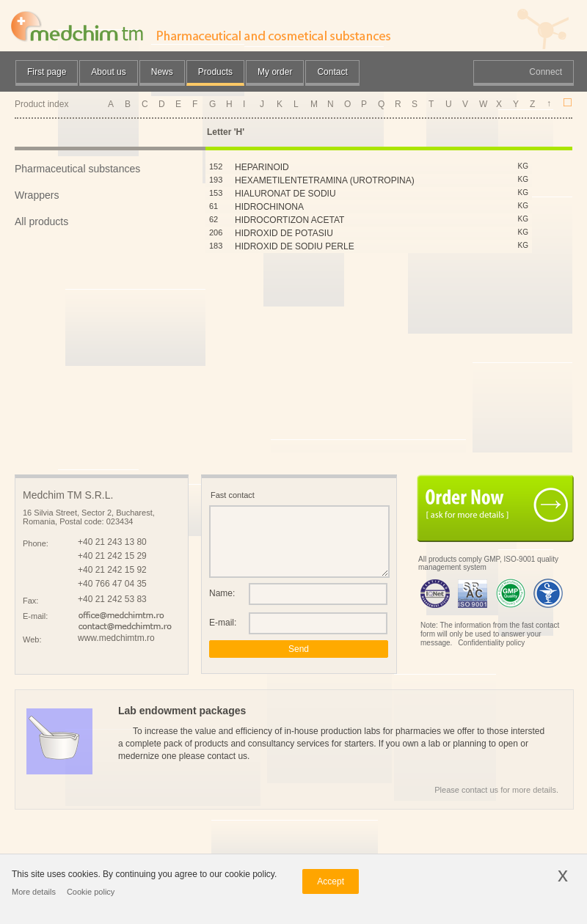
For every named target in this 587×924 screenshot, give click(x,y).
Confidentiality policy (491, 643)
